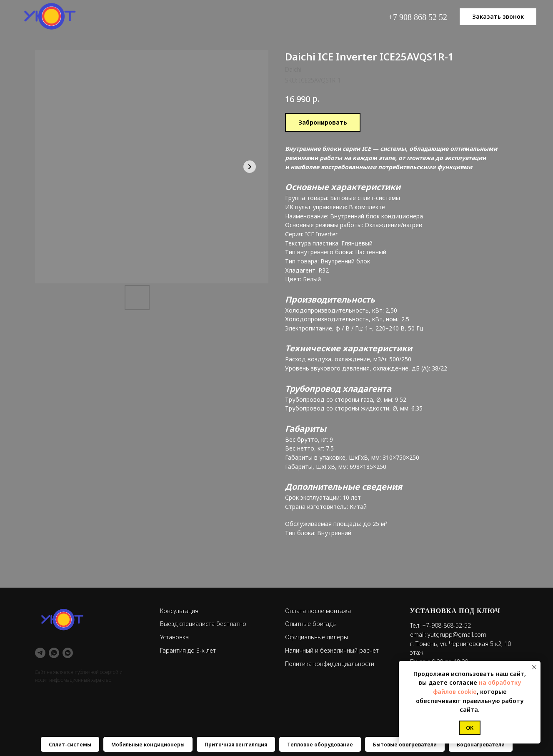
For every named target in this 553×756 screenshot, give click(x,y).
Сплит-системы (70, 745)
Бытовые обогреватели (405, 745)
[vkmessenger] (68, 653)
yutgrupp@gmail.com (457, 635)
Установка (174, 637)
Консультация (179, 611)
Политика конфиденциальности (330, 664)
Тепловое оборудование (320, 745)
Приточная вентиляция (236, 745)
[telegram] (40, 653)
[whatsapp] (54, 653)
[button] (498, 17)
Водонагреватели (481, 745)
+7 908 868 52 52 (418, 17)
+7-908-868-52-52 (447, 625)
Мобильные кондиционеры (148, 745)
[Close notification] (534, 667)
